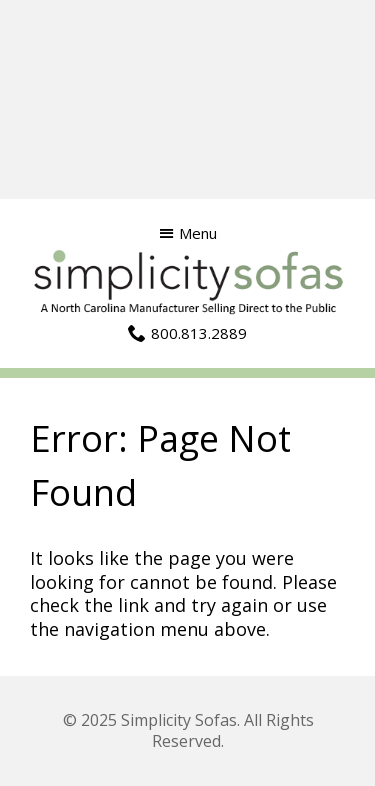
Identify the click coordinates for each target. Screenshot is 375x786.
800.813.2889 (199, 333)
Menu (198, 233)
